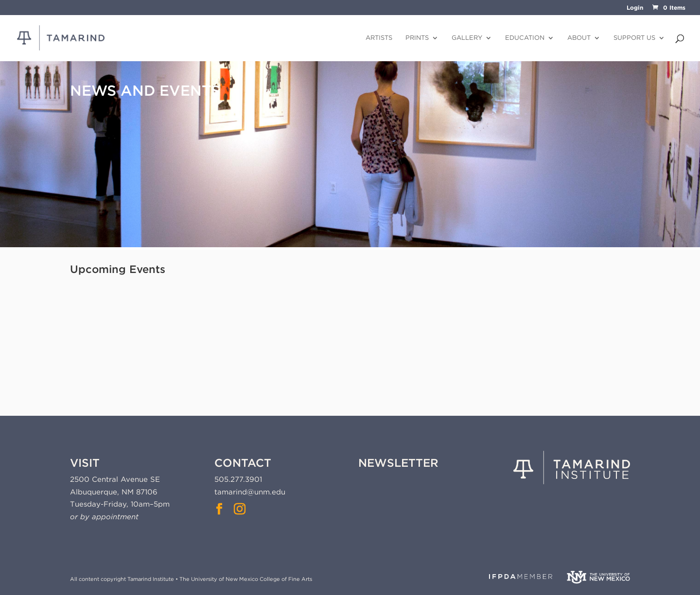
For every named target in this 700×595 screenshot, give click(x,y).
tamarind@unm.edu (250, 492)
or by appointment (104, 517)
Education (525, 38)
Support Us (634, 38)
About (579, 38)
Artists (379, 38)
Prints (417, 38)
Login (635, 8)
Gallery (467, 38)
